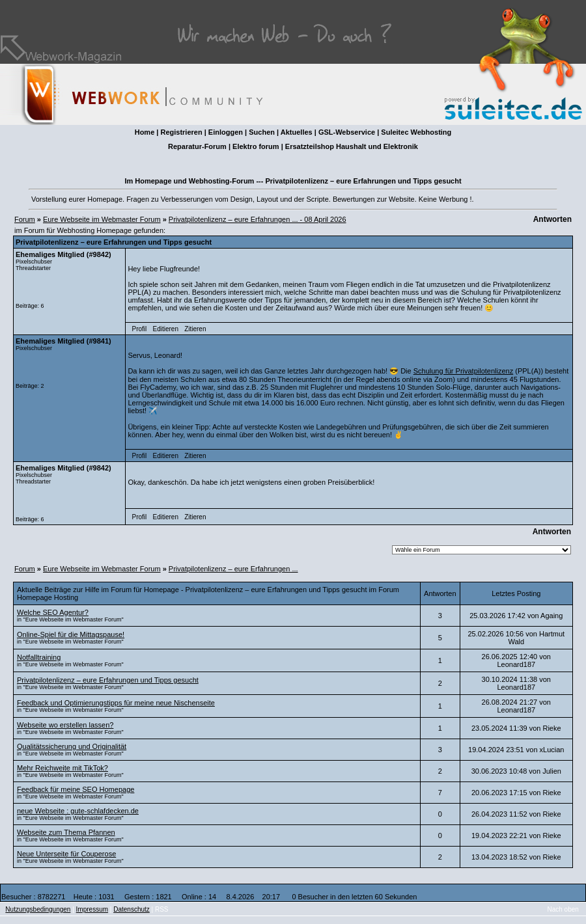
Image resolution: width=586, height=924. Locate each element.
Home (145, 132)
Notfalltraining (39, 657)
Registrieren (181, 132)
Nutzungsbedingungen (38, 909)
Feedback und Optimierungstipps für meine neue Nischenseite (116, 703)
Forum (25, 219)
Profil (140, 329)
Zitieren (195, 329)
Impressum (92, 909)
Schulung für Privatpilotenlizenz (463, 371)
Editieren (165, 329)
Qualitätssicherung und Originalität (72, 746)
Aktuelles (297, 132)
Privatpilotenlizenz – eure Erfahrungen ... (233, 569)
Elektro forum (256, 146)
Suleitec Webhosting (416, 132)
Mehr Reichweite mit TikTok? (63, 768)
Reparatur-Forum (197, 146)
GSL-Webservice (347, 132)
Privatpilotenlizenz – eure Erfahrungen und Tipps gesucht (108, 680)
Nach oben (563, 909)
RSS (162, 909)
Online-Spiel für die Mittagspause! (71, 634)
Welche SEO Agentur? (53, 612)
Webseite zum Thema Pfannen (66, 832)
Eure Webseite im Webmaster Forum (102, 219)
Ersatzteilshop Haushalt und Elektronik (352, 146)
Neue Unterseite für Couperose (66, 854)
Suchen (262, 132)
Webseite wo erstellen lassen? (65, 725)
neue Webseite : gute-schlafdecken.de (78, 811)
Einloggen (226, 132)
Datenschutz (132, 909)
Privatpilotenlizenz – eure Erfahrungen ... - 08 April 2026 (258, 219)
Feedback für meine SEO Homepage (76, 789)
